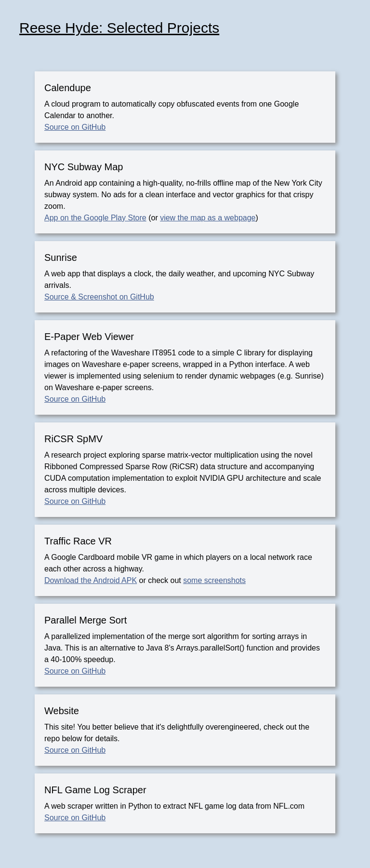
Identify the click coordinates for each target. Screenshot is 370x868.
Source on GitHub (75, 127)
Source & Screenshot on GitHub (99, 297)
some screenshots (214, 580)
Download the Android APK (91, 580)
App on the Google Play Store (95, 218)
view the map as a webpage (208, 218)
